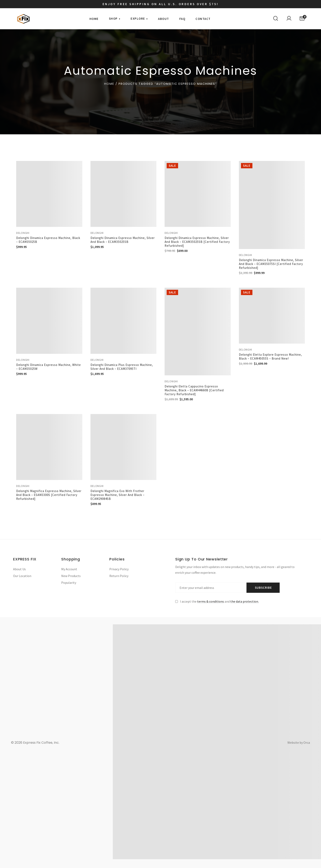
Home (109, 84)
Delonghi (23, 233)
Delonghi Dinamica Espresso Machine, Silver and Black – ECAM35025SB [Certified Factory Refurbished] (197, 242)
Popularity (69, 583)
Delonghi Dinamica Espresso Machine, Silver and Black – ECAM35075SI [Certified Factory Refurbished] (271, 264)
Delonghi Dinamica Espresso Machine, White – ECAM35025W (49, 367)
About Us (19, 569)
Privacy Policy (119, 569)
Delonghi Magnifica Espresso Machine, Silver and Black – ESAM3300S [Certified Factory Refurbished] (49, 495)
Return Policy (119, 576)
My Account (69, 569)
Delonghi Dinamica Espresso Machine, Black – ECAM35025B (48, 240)
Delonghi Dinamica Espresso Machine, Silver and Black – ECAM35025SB (123, 240)
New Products (71, 576)
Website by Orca (299, 742)
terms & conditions (211, 601)
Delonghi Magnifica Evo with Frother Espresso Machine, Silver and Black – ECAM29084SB (118, 495)
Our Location (22, 576)
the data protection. (245, 601)
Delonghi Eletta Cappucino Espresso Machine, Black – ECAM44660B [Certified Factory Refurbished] (194, 390)
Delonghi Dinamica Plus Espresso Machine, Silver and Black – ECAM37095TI (122, 367)
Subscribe (263, 588)
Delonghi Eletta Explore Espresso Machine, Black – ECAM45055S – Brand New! (270, 356)
